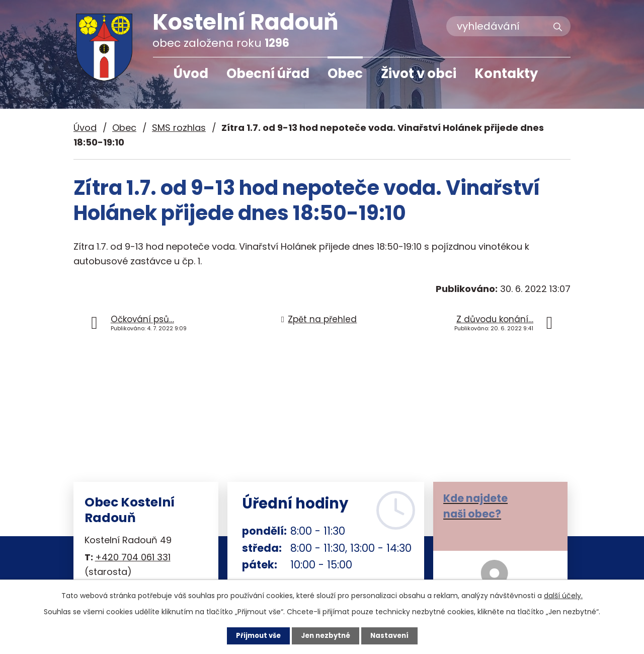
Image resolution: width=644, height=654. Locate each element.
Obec (345, 74)
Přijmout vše (255, 635)
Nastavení (392, 635)
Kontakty (506, 74)
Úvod (191, 74)
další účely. (563, 595)
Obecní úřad (268, 74)
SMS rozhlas (179, 128)
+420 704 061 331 (133, 557)
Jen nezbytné (326, 635)
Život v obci (419, 74)
